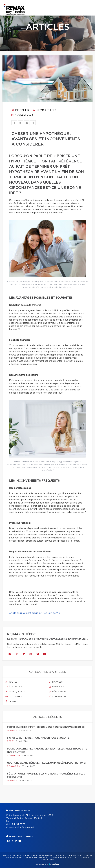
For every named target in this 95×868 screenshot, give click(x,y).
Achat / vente (15, 692)
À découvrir (14, 687)
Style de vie (57, 697)
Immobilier (20, 110)
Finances (56, 682)
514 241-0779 (18, 824)
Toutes (11, 682)
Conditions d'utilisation (65, 858)
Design (11, 702)
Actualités (13, 697)
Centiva (54, 864)
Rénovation (57, 692)
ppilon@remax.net (25, 827)
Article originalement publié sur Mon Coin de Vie (34, 613)
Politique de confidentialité (38, 858)
